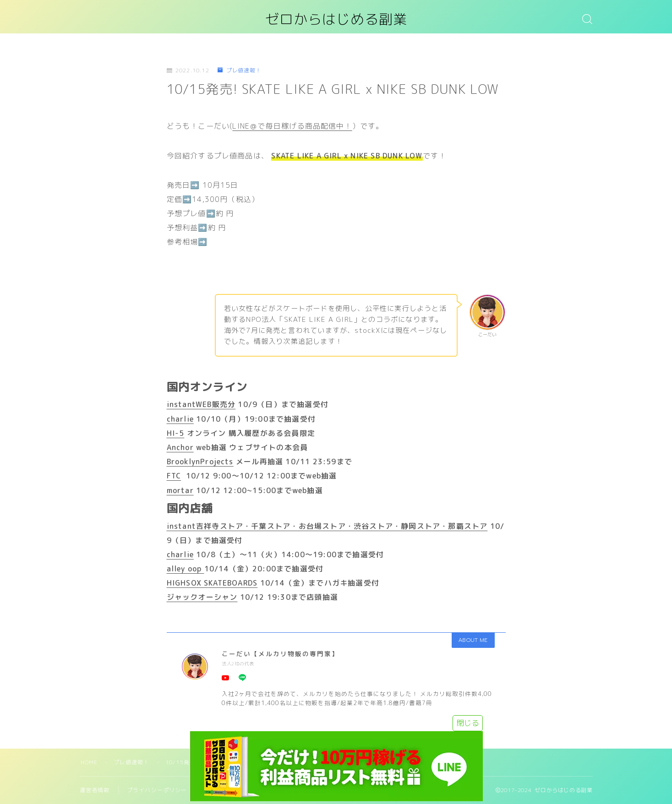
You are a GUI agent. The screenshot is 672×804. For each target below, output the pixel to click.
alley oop (186, 569)
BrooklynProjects (200, 462)
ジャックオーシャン (202, 598)
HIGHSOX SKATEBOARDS (212, 583)
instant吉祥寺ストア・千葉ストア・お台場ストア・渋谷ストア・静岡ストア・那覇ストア (327, 526)
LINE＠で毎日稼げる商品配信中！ (292, 126)
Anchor (180, 447)
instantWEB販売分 (201, 404)
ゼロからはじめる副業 (336, 20)
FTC (174, 476)
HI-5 (176, 433)
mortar (180, 490)
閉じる (468, 723)
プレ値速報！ (240, 71)
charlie (180, 419)
